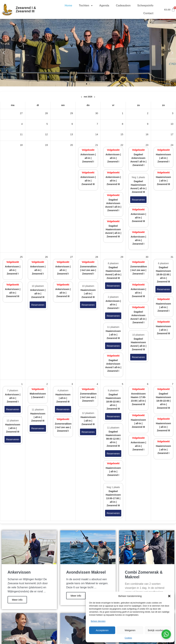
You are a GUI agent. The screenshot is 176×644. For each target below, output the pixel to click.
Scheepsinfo (145, 5)
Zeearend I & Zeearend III (26, 9)
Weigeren (130, 630)
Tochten (86, 6)
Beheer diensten (98, 621)
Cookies (128, 638)
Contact (148, 13)
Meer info (17, 600)
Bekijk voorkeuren (158, 630)
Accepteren (102, 630)
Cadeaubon (123, 5)
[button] (169, 596)
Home (68, 5)
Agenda (104, 5)
